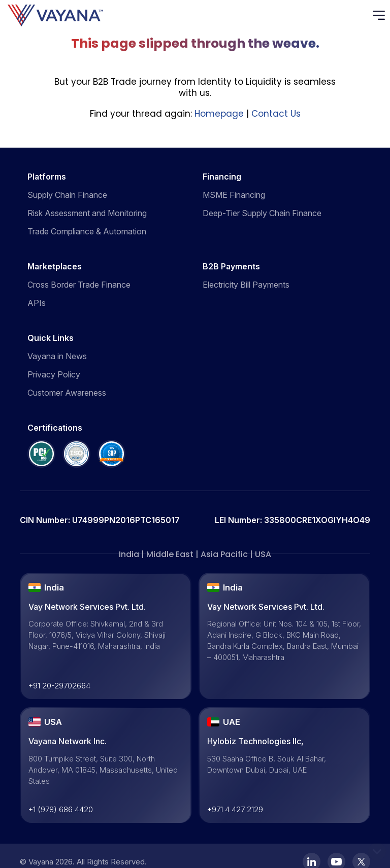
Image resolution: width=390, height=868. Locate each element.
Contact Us (276, 114)
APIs (37, 303)
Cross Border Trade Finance (79, 285)
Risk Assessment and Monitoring (87, 213)
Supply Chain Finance (67, 195)
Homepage (219, 114)
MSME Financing (234, 195)
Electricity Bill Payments (246, 285)
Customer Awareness (67, 393)
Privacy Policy (54, 374)
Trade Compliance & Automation (87, 231)
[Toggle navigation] (381, 15)
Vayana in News (57, 356)
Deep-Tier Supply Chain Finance (262, 213)
